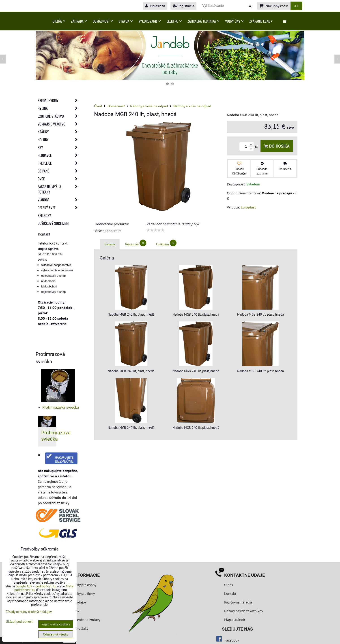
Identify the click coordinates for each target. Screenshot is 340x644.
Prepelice (59, 163)
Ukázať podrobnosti (20, 622)
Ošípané (59, 171)
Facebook (232, 640)
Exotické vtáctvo (59, 116)
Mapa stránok (235, 620)
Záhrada (79, 21)
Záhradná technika (203, 21)
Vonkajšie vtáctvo (59, 124)
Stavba (126, 21)
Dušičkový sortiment (54, 223)
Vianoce (59, 200)
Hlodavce (59, 155)
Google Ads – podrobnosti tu (36, 586)
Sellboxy (44, 215)
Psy (59, 147)
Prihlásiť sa (155, 6)
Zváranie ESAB (261, 21)
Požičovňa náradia (238, 602)
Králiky (59, 132)
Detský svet (59, 208)
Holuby (59, 140)
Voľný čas (234, 21)
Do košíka (277, 146)
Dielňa (59, 21)
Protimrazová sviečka (61, 407)
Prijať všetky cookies (56, 624)
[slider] (155, 230)
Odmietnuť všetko (56, 634)
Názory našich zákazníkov (244, 611)
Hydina (59, 108)
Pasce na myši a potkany (59, 189)
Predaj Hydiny (59, 100)
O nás (229, 585)
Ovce (59, 179)
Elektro (174, 21)
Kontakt (230, 593)
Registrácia (183, 6)
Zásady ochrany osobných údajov (29, 612)
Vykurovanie (150, 21)
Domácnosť (103, 21)
